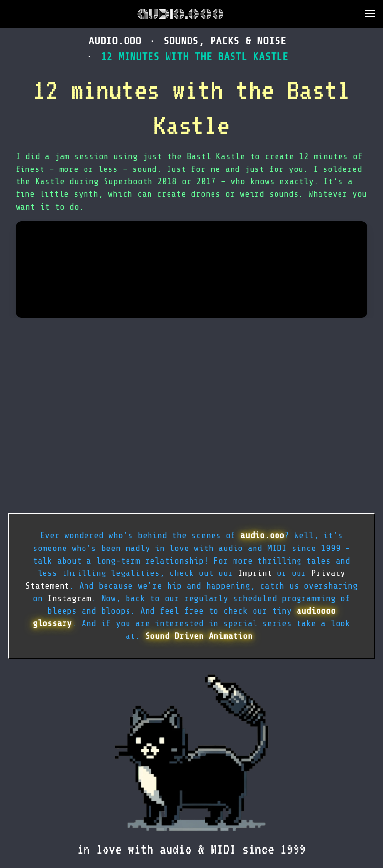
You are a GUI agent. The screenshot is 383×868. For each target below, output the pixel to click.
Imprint (255, 573)
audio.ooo (181, 14)
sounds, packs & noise (225, 41)
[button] (370, 14)
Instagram (69, 598)
